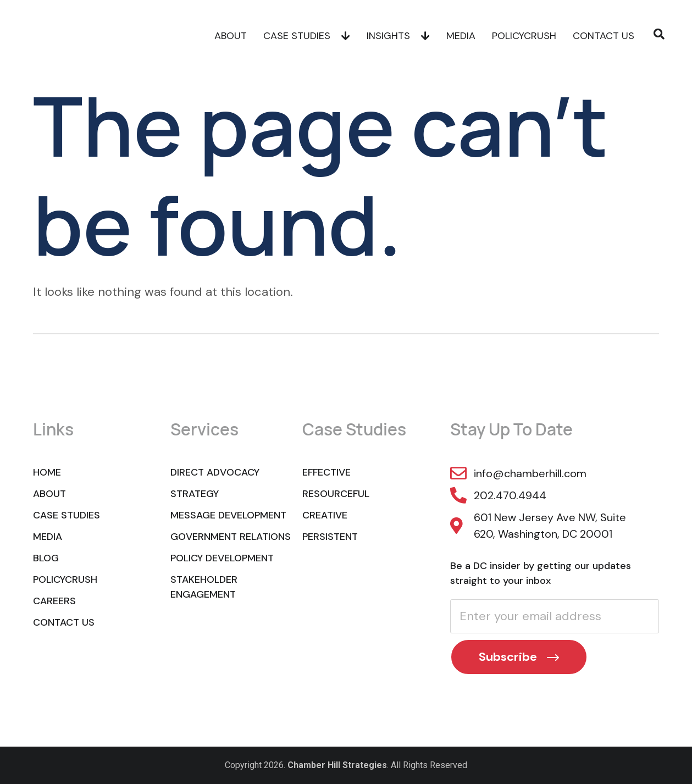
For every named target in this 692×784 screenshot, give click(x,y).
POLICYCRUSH (524, 36)
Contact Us (604, 36)
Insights (398, 36)
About (231, 36)
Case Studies (307, 36)
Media (461, 36)
